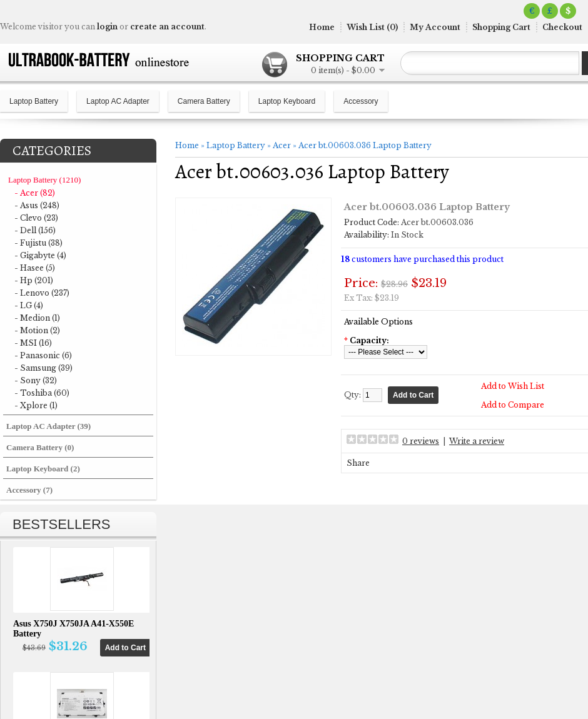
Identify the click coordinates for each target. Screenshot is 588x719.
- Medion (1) (37, 318)
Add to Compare (513, 405)
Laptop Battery (34, 101)
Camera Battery (204, 101)
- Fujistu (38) (38, 243)
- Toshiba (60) (42, 393)
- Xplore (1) (36, 405)
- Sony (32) (36, 380)
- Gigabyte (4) (40, 255)
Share (358, 463)
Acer (282, 145)
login (107, 27)
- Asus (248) (37, 205)
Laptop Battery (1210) (44, 180)
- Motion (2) (37, 330)
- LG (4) (29, 305)
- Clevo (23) (36, 218)
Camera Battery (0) (40, 447)
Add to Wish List (513, 386)
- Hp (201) (34, 280)
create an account (167, 27)
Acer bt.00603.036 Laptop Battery (365, 145)
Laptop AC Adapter (118, 101)
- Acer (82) (35, 193)
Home (322, 27)
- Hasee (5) (35, 268)
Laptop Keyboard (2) (43, 469)
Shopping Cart (501, 27)
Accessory (361, 101)
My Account (435, 27)
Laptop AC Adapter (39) (48, 426)
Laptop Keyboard (287, 101)
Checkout (562, 27)
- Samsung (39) (43, 368)
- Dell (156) (35, 230)
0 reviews (421, 441)
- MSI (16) (33, 343)
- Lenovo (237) (42, 293)
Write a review (477, 441)
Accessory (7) (29, 490)
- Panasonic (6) (43, 355)
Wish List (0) (372, 27)
